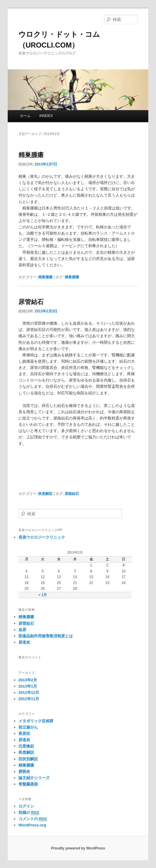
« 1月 (43, 595)
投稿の (29, 813)
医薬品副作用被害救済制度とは (46, 636)
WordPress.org (32, 825)
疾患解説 (45, 494)
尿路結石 (72, 494)
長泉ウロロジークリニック (42, 537)
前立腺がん (28, 727)
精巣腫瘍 (31, 155)
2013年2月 (28, 680)
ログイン (26, 806)
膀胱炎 (24, 772)
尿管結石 (31, 302)
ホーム (25, 116)
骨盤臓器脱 (28, 784)
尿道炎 (24, 642)
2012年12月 (29, 693)
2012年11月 (29, 699)
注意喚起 (26, 746)
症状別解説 (28, 759)
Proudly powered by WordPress (78, 848)
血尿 (22, 630)
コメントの (33, 819)
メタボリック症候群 (36, 721)
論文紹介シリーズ (34, 778)
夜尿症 (24, 734)
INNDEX (46, 116)
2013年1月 (28, 686)
